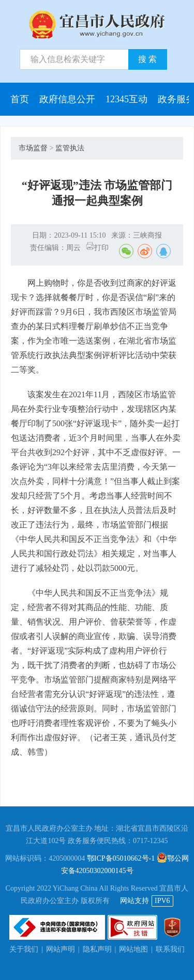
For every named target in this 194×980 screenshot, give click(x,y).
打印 (97, 248)
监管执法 (70, 148)
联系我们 (170, 949)
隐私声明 (97, 949)
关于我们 (24, 949)
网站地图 (133, 949)
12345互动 (126, 99)
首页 (20, 99)
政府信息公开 (67, 99)
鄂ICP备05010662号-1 (121, 858)
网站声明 (61, 949)
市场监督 (33, 148)
